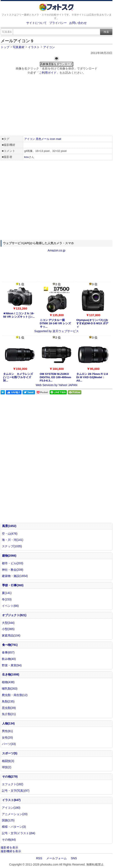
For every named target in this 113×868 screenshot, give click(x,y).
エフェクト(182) (13, 784)
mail (59, 139)
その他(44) (9, 840)
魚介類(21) (9, 714)
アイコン (30, 139)
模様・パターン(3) (14, 827)
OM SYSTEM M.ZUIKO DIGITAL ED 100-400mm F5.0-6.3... (56, 377)
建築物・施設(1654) (15, 576)
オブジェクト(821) (14, 615)
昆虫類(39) (9, 708)
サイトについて (36, 23)
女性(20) (7, 738)
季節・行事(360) (13, 585)
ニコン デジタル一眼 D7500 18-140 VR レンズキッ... (55, 323)
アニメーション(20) (15, 814)
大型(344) (8, 623)
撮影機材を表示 (11, 851)
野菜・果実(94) (12, 665)
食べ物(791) (10, 645)
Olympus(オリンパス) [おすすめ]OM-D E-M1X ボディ (92, 323)
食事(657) (8, 652)
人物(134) (8, 723)
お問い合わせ (78, 23)
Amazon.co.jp (57, 250)
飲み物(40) (9, 659)
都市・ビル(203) (13, 563)
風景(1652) (9, 526)
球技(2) (7, 767)
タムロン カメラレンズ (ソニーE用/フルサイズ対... (18, 377)
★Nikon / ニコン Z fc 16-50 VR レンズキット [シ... (19, 315)
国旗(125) (8, 820)
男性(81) (7, 731)
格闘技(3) (8, 761)
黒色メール (43, 139)
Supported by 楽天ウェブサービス (56, 331)
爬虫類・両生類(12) (15, 695)
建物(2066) (9, 556)
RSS (39, 858)
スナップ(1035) (12, 546)
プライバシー (58, 23)
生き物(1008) (11, 674)
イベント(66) (10, 606)
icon (53, 139)
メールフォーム (56, 858)
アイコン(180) (11, 808)
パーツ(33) (9, 744)
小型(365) (8, 629)
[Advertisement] (57, 106)
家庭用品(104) (11, 635)
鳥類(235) (8, 701)
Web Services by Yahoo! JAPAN (56, 385)
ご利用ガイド (48, 73)
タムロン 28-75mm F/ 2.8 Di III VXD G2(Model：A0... (92, 377)
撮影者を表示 (9, 847)
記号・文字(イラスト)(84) (19, 833)
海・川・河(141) (13, 540)
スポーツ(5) (10, 753)
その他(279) (10, 777)
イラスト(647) (11, 800)
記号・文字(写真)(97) (16, 791)
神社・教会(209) (13, 570)
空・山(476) (10, 534)
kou (26, 157)
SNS (74, 858)
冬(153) (7, 599)
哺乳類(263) (10, 689)
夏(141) (7, 593)
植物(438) (8, 682)
